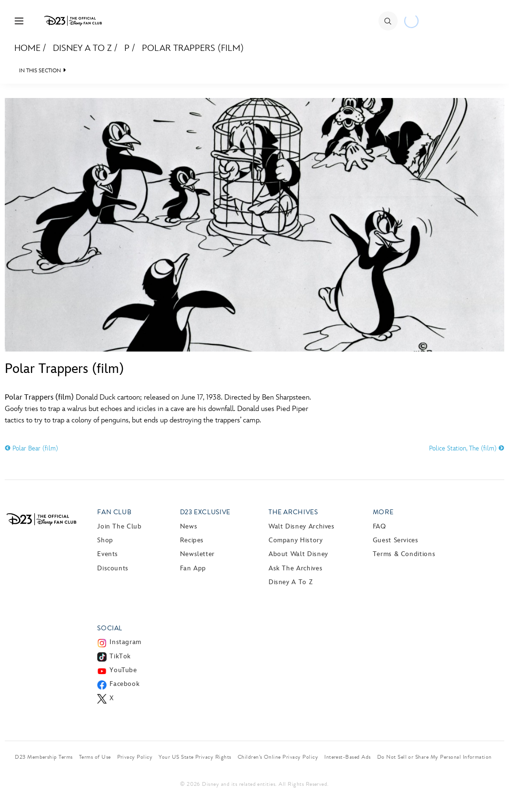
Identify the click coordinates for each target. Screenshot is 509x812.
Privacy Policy (135, 757)
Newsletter (197, 554)
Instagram (125, 642)
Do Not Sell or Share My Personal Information (434, 757)
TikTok (120, 656)
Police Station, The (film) (467, 448)
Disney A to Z (82, 48)
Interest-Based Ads (348, 757)
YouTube (123, 670)
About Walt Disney (298, 554)
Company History (296, 540)
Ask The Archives (295, 568)
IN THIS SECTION (40, 71)
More (383, 512)
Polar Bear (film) (31, 448)
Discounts (113, 568)
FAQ (379, 526)
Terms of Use (95, 757)
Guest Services (396, 540)
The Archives (293, 512)
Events (108, 554)
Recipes (192, 540)
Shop (105, 540)
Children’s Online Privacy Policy (278, 757)
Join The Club (119, 526)
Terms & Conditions (404, 554)
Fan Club (114, 512)
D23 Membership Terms (44, 757)
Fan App (193, 568)
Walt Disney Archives (302, 526)
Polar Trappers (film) (193, 48)
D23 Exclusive (205, 512)
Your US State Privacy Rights (195, 757)
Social (110, 628)
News (189, 526)
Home (27, 48)
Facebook (125, 684)
